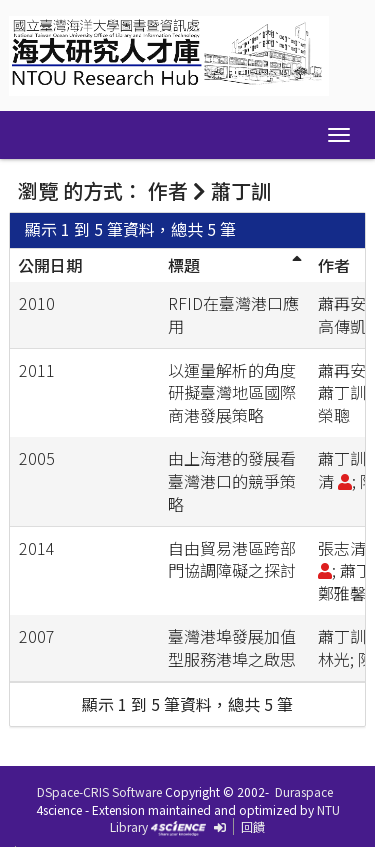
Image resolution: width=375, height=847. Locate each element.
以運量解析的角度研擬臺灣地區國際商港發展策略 (232, 393)
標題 (184, 265)
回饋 (253, 826)
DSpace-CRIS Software (99, 791)
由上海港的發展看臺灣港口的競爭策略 (232, 481)
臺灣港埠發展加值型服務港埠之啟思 (232, 647)
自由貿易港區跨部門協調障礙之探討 (232, 559)
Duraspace (304, 791)
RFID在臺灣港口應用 (233, 314)
